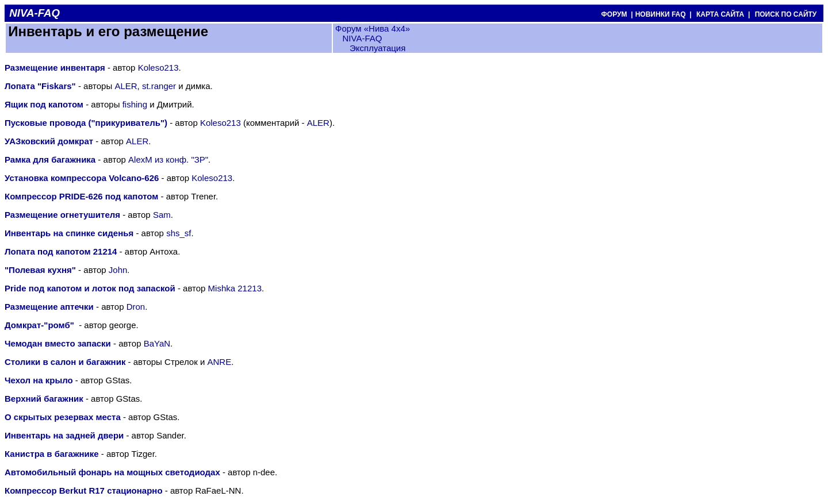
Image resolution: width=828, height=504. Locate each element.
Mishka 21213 (235, 288)
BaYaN (157, 343)
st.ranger (159, 86)
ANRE (219, 362)
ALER (126, 86)
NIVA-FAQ (362, 38)
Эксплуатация (377, 48)
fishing (135, 104)
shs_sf (179, 233)
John (118, 270)
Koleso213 (158, 68)
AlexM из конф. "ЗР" (168, 159)
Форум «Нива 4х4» (373, 28)
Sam (162, 215)
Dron (136, 307)
